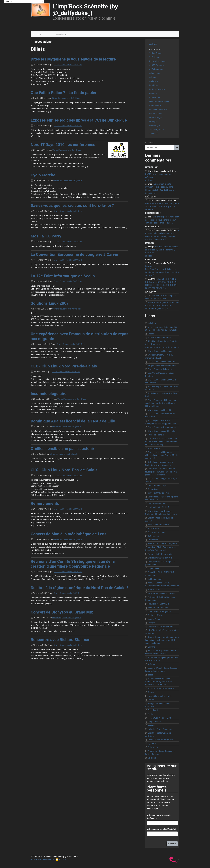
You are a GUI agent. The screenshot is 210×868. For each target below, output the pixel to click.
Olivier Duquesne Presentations (162, 427)
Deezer (151, 692)
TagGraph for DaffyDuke (158, 604)
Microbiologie (155, 118)
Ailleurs (153, 77)
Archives (153, 44)
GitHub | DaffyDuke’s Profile (160, 558)
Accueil (36, 34)
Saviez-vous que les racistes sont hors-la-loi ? (72, 205)
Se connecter (48, 859)
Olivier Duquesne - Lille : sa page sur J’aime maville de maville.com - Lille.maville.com (161, 403)
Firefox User (153, 540)
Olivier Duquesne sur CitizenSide (162, 431)
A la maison (155, 73)
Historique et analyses (159, 101)
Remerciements (45, 503)
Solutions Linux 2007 (50, 303)
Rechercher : (151, 143)
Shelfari (151, 700)
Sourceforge (153, 528)
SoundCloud (153, 489)
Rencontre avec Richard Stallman (61, 640)
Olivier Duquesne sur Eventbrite (162, 362)
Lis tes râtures (156, 113)
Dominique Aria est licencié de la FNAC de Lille (73, 421)
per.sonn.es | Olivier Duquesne (161, 593)
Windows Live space (157, 532)
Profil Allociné (154, 448)
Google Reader (154, 722)
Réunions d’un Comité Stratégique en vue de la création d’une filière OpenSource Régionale (73, 564)
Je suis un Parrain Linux (158, 525)
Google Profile (154, 619)
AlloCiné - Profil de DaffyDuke (161, 688)
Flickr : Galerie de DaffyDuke (160, 740)
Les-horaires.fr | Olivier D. (159, 507)
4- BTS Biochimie (157, 65)
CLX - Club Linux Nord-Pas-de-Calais (64, 470)
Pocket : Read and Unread (159, 338)
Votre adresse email (161, 829)
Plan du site (36, 859)
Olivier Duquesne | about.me (160, 369)
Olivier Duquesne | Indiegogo (160, 351)
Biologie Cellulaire (157, 89)
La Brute (151, 647)
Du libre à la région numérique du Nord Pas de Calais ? (80, 588)
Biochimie (154, 85)
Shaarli (151, 334)
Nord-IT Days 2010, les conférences (63, 145)
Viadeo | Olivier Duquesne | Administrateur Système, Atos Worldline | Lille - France (158, 682)
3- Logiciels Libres (157, 61)
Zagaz (150, 675)
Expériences (155, 97)
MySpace (152, 744)
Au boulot (154, 81)
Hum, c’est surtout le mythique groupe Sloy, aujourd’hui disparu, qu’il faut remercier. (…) (162, 206)
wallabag (152, 323)
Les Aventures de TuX (159, 109)
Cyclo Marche (43, 175)
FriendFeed (153, 710)
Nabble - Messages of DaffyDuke (162, 543)
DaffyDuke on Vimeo (157, 503)
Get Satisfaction (155, 579)
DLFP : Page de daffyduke (159, 611)
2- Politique (154, 57)
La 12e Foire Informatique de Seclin (63, 276)
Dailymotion (153, 747)
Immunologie (155, 105)
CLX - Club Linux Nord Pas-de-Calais (64, 366)
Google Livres (154, 589)
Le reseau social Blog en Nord (161, 627)
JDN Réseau (153, 536)
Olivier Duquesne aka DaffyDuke (68, 65)
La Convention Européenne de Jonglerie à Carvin (74, 254)
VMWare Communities (158, 608)
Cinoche (153, 93)
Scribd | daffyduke (156, 615)
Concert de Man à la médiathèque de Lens (69, 534)
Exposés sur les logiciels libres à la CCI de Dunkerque (79, 120)
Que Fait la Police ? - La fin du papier (64, 93)
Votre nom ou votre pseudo (159, 817)
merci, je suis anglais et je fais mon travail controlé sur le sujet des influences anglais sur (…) (162, 305)
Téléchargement (157, 130)
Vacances (154, 134)
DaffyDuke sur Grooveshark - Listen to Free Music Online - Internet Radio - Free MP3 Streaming (162, 442)
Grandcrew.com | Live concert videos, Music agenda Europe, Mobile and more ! (162, 455)
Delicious (152, 758)
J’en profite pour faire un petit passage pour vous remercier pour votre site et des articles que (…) (162, 220)
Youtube (151, 714)
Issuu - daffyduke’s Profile (159, 493)
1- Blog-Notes (155, 53)
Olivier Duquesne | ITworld (159, 410)
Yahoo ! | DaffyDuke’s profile (160, 554)
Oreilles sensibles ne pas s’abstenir (62, 449)
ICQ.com (152, 664)
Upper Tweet (153, 568)
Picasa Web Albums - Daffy (160, 718)
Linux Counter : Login (157, 485)
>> (177, 147)
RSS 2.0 (61, 859)
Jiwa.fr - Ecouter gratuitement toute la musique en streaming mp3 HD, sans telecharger (162, 640)
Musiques (154, 122)
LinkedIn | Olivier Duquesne (160, 729)
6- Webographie (156, 69)
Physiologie (154, 126)
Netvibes (152, 725)
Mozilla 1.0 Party (46, 236)
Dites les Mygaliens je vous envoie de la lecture (73, 59)
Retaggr (151, 623)
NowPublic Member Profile (160, 696)
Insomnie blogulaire (49, 394)
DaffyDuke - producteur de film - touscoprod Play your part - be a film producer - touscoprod (161, 472)
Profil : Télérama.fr (156, 435)
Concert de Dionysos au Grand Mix (62, 612)
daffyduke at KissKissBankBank (162, 365)
